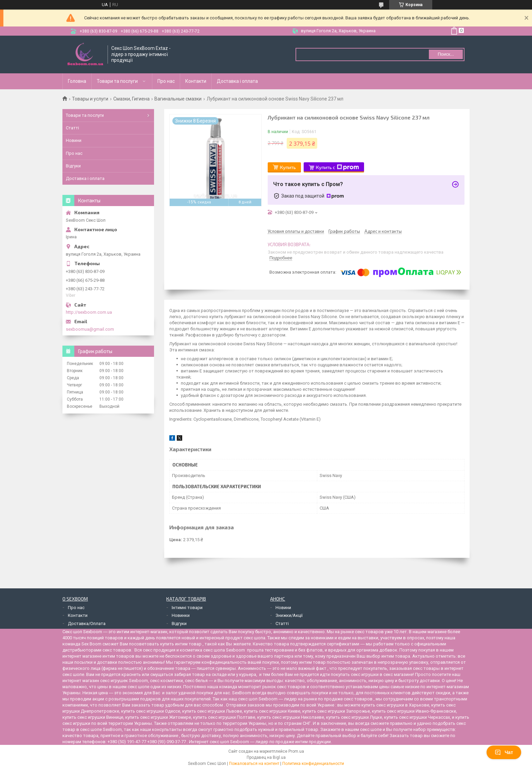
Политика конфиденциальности (313, 764)
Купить (288, 167)
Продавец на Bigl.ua (266, 757)
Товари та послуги (117, 81)
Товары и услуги (90, 99)
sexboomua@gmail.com (90, 329)
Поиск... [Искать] (446, 54)
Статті (72, 128)
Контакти (196, 81)
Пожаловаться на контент (254, 764)
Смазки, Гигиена (131, 99)
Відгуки (73, 166)
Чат (504, 752)
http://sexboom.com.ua (89, 312)
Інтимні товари (187, 608)
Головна (77, 81)
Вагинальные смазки (178, 99)
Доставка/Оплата (87, 624)
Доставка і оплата (237, 81)
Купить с (337, 167)
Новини (74, 140)
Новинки (181, 615)
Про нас (166, 81)
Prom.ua (296, 751)
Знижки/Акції (289, 615)
